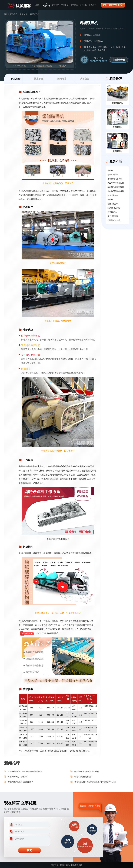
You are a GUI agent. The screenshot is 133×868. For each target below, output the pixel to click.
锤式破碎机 (117, 151)
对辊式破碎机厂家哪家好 (18, 777)
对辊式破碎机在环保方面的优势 (21, 782)
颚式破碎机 (117, 127)
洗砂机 (110, 200)
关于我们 (74, 5)
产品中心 (46, 6)
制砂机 (110, 170)
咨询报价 (84, 60)
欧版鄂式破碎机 (114, 220)
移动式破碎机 (113, 175)
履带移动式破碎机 (115, 179)
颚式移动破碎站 (114, 208)
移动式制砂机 (113, 195)
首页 (37, 5)
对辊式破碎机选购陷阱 (83, 777)
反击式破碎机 (113, 216)
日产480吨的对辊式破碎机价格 (86, 771)
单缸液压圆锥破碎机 (116, 187)
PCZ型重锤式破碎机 (116, 183)
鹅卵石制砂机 (113, 204)
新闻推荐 (62, 79)
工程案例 (65, 5)
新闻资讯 (55, 5)
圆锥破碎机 (112, 212)
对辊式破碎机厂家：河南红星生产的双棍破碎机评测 (95, 782)
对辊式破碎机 (117, 103)
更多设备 (23, 14)
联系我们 (92, 5)
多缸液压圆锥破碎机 (116, 191)
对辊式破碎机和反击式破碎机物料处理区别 (25, 771)
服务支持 (83, 5)
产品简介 (16, 79)
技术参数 (39, 79)
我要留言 (85, 79)
